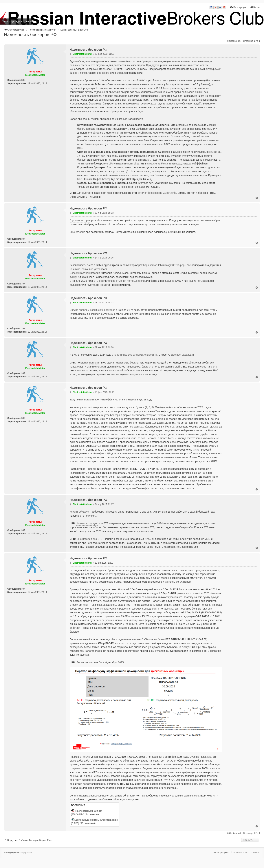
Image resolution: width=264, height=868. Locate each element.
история (80, 232)
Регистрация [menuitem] (238, 7)
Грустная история (80, 220)
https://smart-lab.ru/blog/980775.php (164, 265)
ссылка (203, 784)
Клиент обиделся (80, 512)
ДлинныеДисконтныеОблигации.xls (97, 820)
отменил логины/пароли (130, 281)
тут (166, 780)
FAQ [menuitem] (28, 22)
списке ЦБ (216, 152)
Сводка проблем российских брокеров (92, 310)
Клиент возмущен (87, 523)
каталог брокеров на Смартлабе (157, 193)
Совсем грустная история (85, 273)
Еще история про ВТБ (89, 539)
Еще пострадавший (182, 355)
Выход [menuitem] (255, 7)
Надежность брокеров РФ (30, 34)
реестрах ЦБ (121, 171)
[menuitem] (13, 853)
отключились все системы (127, 355)
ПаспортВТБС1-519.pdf (89, 811)
